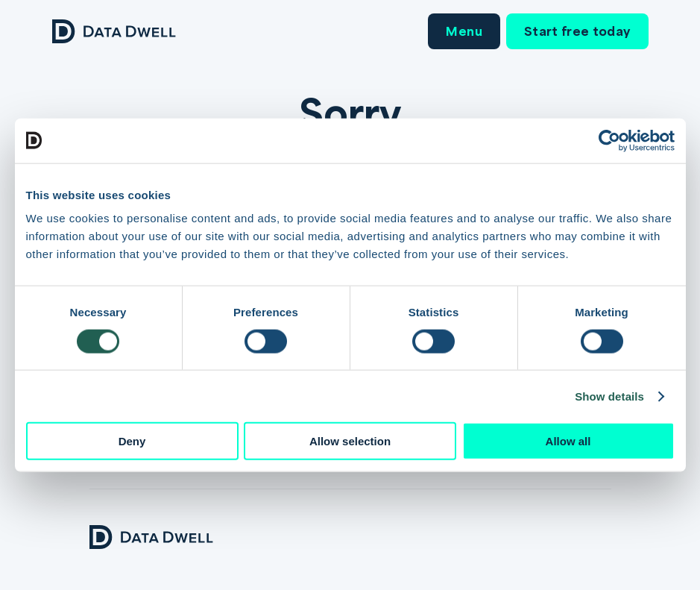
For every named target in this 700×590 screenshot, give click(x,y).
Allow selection (350, 441)
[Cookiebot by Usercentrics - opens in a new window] (609, 140)
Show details (609, 396)
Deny (132, 441)
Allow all (568, 441)
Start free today (577, 31)
